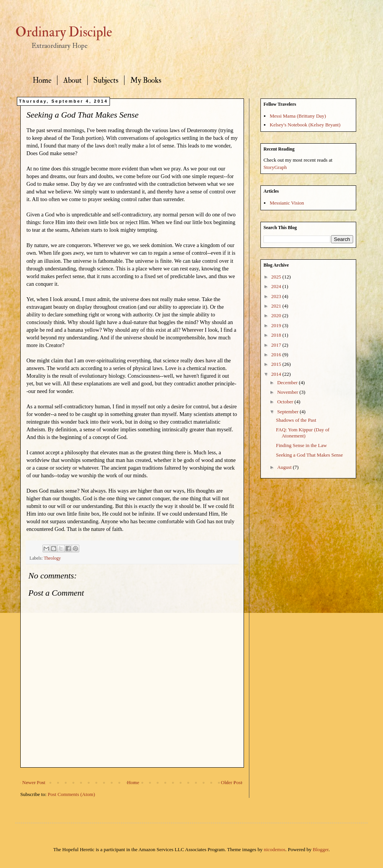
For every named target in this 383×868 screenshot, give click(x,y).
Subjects (106, 80)
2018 (277, 335)
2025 (277, 277)
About (72, 80)
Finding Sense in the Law (301, 445)
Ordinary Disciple (64, 32)
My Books (146, 80)
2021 (277, 306)
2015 (277, 364)
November (288, 392)
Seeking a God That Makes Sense (309, 455)
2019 (277, 325)
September (289, 412)
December (288, 382)
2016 (277, 355)
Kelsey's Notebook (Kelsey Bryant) (305, 125)
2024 (277, 286)
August (285, 467)
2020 (277, 315)
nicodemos (275, 849)
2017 (277, 345)
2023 (277, 296)
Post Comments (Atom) (72, 794)
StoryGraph (275, 167)
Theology (52, 558)
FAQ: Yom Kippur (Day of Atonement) (303, 433)
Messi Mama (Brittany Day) (298, 116)
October (286, 402)
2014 (277, 374)
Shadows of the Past (296, 420)
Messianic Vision (287, 203)
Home (42, 80)
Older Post (232, 782)
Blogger (321, 849)
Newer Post (34, 782)
